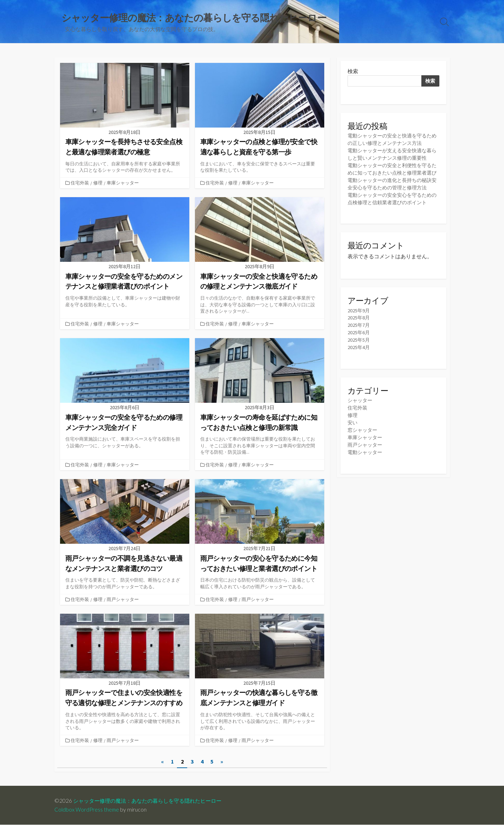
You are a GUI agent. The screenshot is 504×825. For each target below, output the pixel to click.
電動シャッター (366, 462)
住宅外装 (81, 183)
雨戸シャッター (123, 599)
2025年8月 (359, 327)
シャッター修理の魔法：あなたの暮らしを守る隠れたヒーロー (152, 801)
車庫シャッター (123, 183)
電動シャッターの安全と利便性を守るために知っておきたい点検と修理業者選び (393, 174)
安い (353, 432)
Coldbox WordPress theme (87, 810)
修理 (99, 183)
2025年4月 (359, 357)
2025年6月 (359, 342)
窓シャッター (363, 440)
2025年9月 (359, 320)
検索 (353, 72)
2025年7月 (359, 334)
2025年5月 (359, 349)
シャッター (361, 410)
